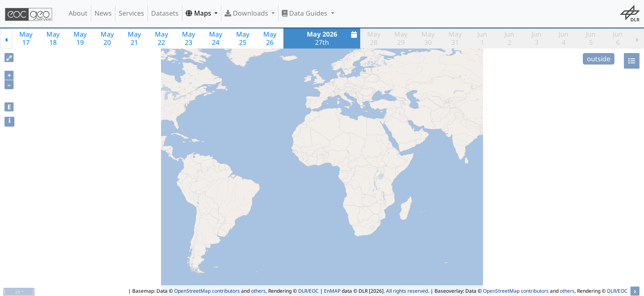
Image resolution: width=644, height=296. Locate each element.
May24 (216, 38)
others (258, 291)
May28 (374, 38)
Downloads (247, 13)
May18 (53, 38)
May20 (107, 38)
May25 (243, 38)
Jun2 (509, 38)
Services (131, 13)
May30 (428, 38)
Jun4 (563, 38)
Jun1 (482, 38)
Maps (199, 13)
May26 (270, 38)
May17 (26, 38)
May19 (80, 38)
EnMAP (332, 291)
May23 (189, 38)
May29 (401, 38)
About (78, 13)
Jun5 (591, 38)
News (103, 13)
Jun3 (536, 38)
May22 (161, 38)
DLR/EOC (308, 291)
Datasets (165, 13)
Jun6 (618, 38)
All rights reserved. (408, 291)
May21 (134, 38)
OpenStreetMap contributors (207, 291)
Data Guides (305, 13)
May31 (455, 38)
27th (333, 38)
